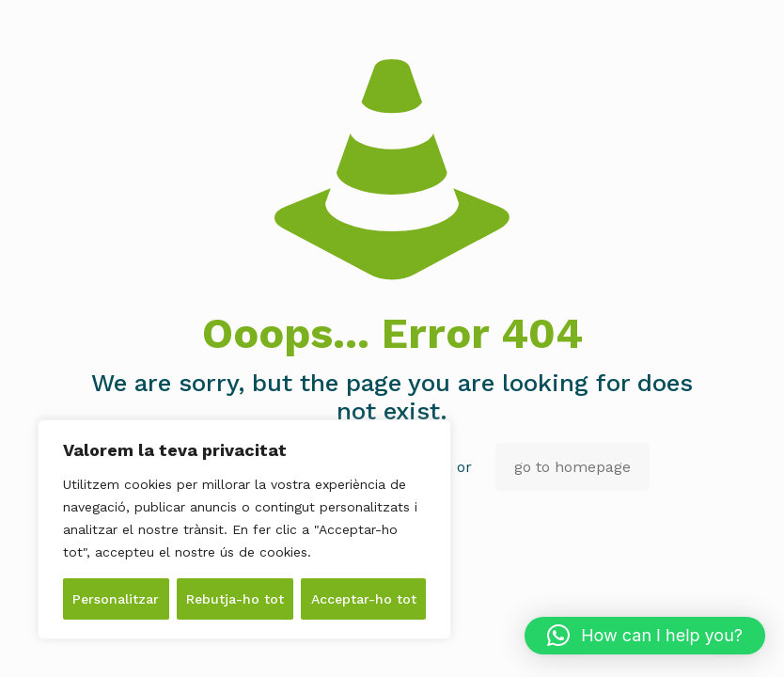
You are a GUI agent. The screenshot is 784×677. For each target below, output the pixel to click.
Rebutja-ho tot (235, 599)
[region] (244, 529)
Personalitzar (116, 599)
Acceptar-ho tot (364, 599)
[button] (645, 636)
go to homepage (572, 467)
